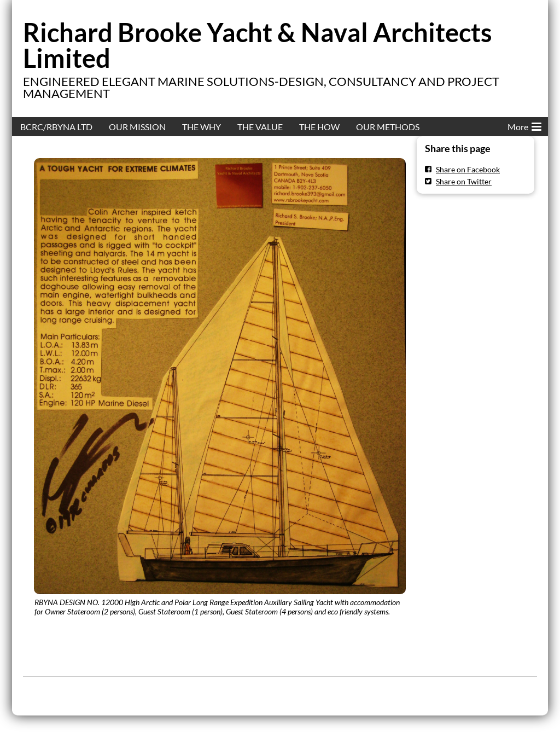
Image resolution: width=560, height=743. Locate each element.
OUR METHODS (388, 127)
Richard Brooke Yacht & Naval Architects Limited (258, 45)
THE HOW (319, 127)
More (524, 125)
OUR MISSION (137, 127)
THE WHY (202, 127)
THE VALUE (260, 127)
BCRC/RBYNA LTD (56, 127)
